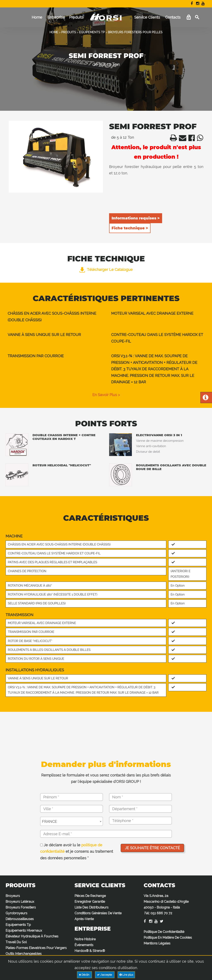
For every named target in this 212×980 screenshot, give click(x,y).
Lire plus (126, 975)
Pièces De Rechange (90, 896)
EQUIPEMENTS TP (92, 32)
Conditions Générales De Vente (98, 913)
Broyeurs (13, 896)
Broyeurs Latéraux (20, 902)
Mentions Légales (157, 943)
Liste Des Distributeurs (92, 907)
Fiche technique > (130, 228)
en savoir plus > (106, 395)
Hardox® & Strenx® (90, 951)
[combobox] (72, 821)
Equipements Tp (18, 925)
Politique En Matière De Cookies (168, 938)
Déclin (84, 975)
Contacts (173, 17)
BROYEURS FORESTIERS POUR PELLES (135, 32)
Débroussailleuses (20, 919)
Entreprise (56, 17)
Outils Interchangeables (24, 954)
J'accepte (105, 975)
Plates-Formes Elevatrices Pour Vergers (36, 948)
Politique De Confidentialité (164, 932)
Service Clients (147, 17)
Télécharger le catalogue (106, 270)
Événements (84, 945)
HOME (54, 32)
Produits (76, 17)
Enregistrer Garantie (90, 902)
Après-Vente (84, 919)
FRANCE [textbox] (49, 821)
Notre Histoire (85, 939)
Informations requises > (136, 218)
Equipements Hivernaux (24, 931)
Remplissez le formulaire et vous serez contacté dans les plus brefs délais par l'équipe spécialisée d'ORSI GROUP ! (106, 778)
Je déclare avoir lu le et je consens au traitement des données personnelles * (77, 851)
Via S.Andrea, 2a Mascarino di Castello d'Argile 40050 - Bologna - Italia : (166, 904)
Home (37, 17)
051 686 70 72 (161, 913)
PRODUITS (69, 32)
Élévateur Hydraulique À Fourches (32, 936)
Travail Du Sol (16, 942)
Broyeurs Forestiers (21, 907)
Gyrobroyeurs (16, 913)
